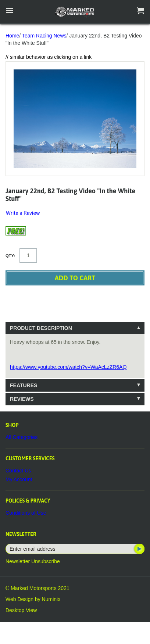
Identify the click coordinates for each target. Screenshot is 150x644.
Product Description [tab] (41, 328)
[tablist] (75, 364)
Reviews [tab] (22, 399)
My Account (19, 479)
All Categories (22, 437)
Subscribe (139, 549)
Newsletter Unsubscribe (33, 561)
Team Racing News (44, 36)
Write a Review (23, 213)
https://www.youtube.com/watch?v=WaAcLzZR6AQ (68, 367)
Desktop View (21, 610)
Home (12, 36)
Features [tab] (24, 385)
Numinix (51, 599)
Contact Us (18, 471)
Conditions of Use (26, 513)
